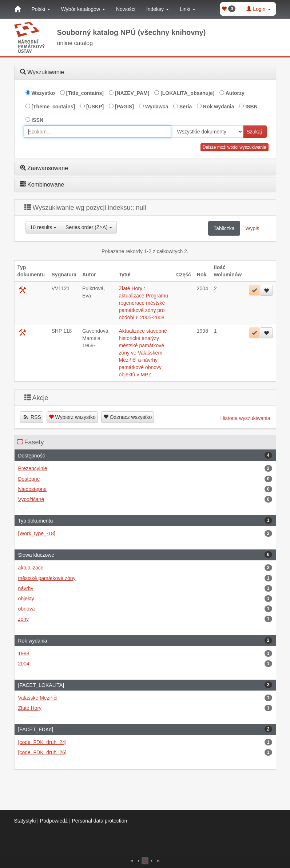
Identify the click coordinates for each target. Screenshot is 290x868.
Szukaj (254, 132)
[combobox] (98, 132)
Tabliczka (224, 228)
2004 (145, 664)
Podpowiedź (54, 821)
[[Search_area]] (207, 132)
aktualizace (145, 568)
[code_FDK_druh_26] (145, 752)
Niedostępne (145, 489)
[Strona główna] (17, 9)
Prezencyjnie (145, 468)
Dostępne (145, 479)
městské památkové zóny (145, 578)
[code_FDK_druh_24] (145, 742)
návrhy (145, 588)
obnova (145, 609)
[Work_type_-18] (145, 533)
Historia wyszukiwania (245, 418)
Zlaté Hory (145, 708)
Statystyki (25, 821)
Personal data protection (100, 821)
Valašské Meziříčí (145, 698)
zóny (145, 619)
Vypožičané (145, 499)
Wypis (253, 228)
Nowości (126, 9)
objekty (145, 599)
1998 (145, 653)
